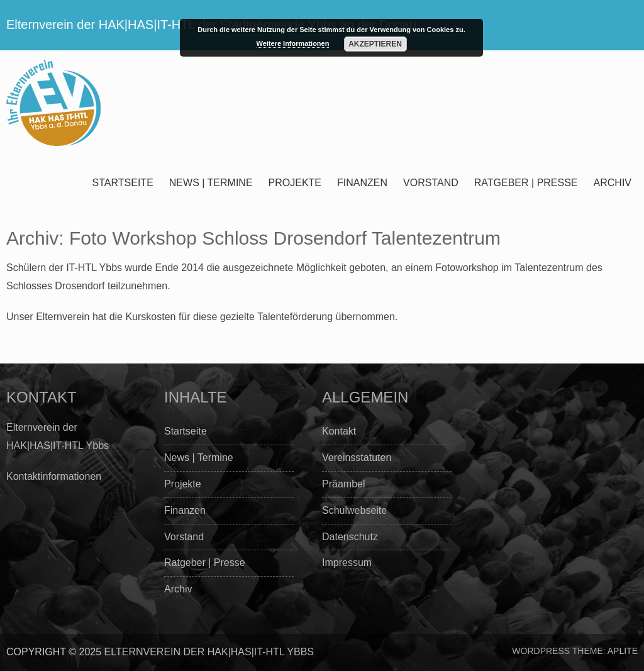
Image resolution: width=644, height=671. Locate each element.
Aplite (623, 651)
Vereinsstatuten (357, 457)
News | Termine (211, 183)
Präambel (343, 484)
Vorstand (431, 183)
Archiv (613, 183)
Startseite (123, 183)
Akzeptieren (375, 44)
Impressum (347, 563)
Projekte (295, 183)
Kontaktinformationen (54, 476)
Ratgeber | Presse (526, 183)
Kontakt (339, 431)
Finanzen (362, 183)
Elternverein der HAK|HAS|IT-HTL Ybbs (209, 652)
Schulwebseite (354, 510)
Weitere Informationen (293, 43)
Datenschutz (350, 537)
